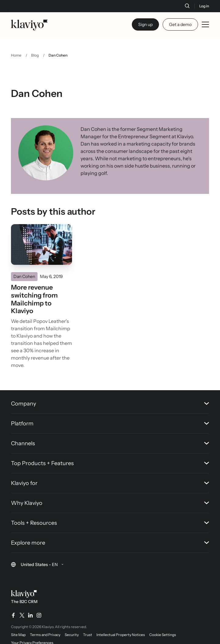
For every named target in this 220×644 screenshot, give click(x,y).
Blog (35, 55)
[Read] (41, 245)
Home (16, 55)
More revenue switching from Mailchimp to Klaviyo (34, 299)
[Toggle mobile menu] (205, 24)
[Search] (187, 6)
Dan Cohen (24, 276)
